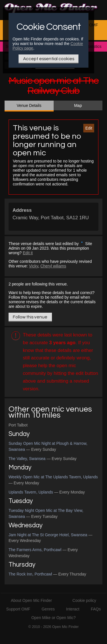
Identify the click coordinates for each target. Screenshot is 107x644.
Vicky (33, 266)
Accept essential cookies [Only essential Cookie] (49, 59)
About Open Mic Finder (31, 600)
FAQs (96, 609)
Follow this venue (30, 317)
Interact (73, 609)
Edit (89, 128)
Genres (48, 609)
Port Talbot (18, 425)
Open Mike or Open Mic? (54, 618)
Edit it (28, 253)
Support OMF (18, 609)
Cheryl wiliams (53, 266)
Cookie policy (84, 600)
